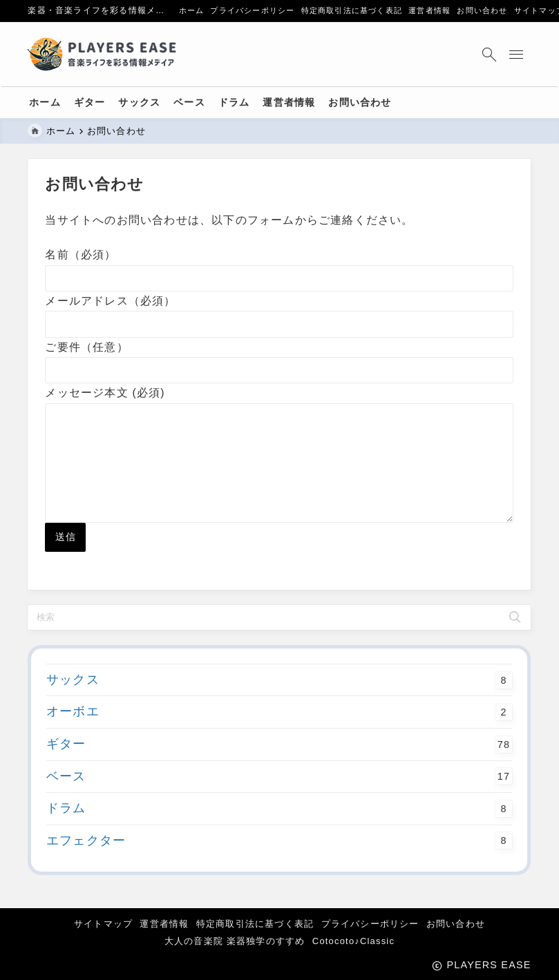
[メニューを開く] (518, 54)
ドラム (279, 831)
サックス (279, 702)
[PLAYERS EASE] (105, 55)
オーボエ (279, 735)
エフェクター (279, 863)
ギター (279, 767)
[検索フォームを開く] (488, 54)
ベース (279, 799)
